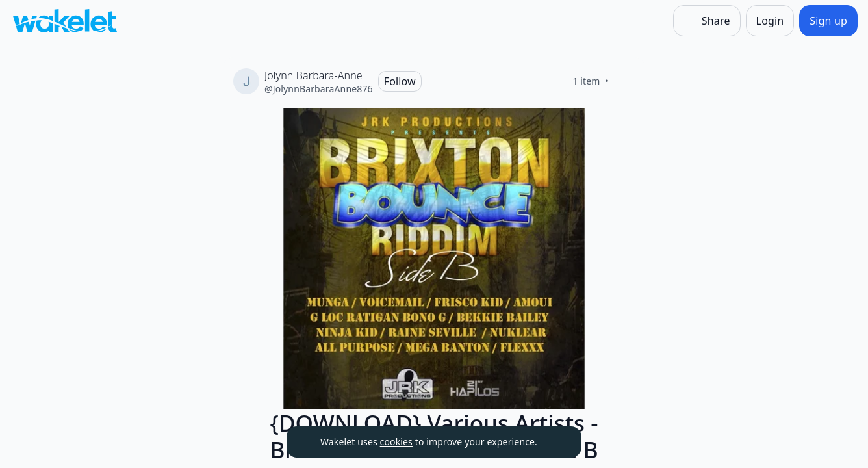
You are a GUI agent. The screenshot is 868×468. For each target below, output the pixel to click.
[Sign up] (828, 21)
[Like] (624, 81)
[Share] (707, 21)
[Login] (770, 21)
